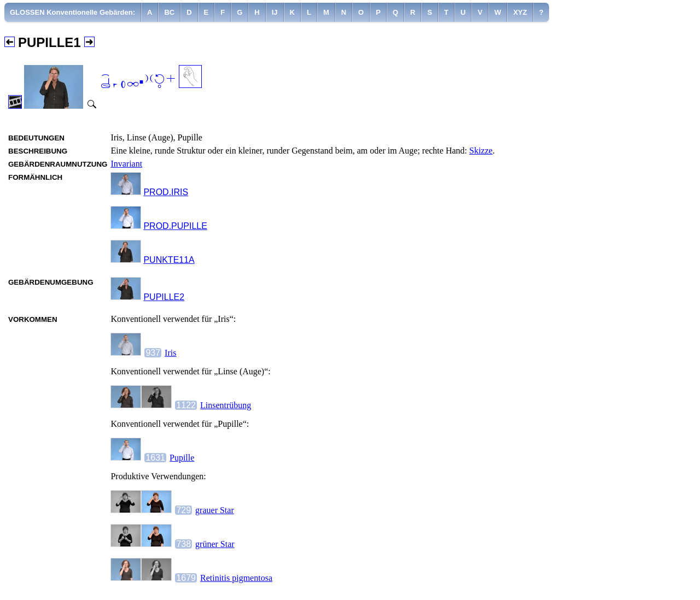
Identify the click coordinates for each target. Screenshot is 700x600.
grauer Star (215, 510)
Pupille (182, 458)
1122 (186, 405)
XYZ (520, 12)
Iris (170, 353)
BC (169, 12)
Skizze (481, 151)
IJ (275, 12)
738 (183, 544)
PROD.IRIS (166, 192)
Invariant (126, 164)
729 (183, 510)
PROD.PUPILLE (175, 226)
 (138, 82)
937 (153, 353)
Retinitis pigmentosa (236, 578)
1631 (155, 458)
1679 (186, 578)
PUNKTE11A (169, 260)
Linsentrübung (226, 405)
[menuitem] (73, 12)
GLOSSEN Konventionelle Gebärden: (72, 12)
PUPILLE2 (164, 297)
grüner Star (215, 544)
